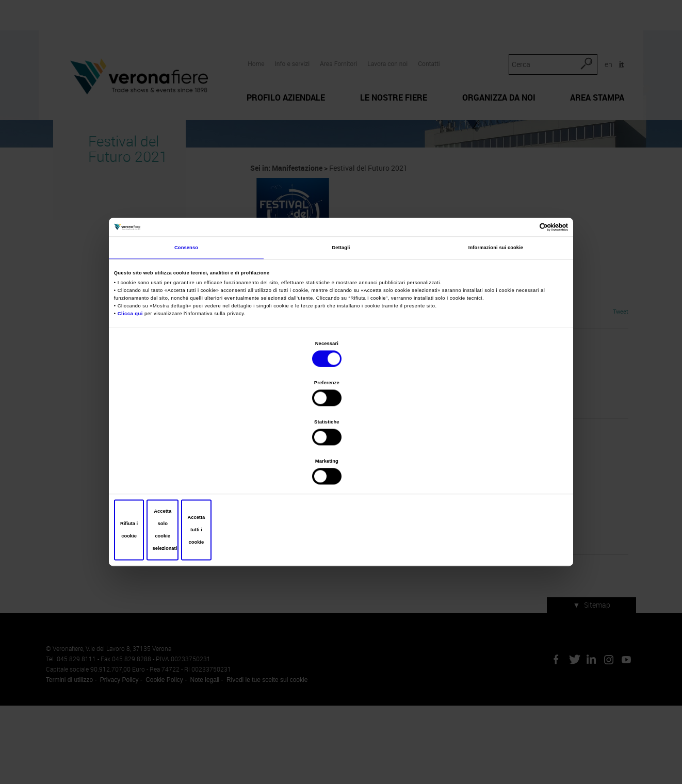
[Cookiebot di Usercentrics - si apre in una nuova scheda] (521, 306)
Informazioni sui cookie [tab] (496, 330)
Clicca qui (132, 395)
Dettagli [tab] (341, 330)
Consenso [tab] (186, 330)
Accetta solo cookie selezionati (341, 471)
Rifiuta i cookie (191, 471)
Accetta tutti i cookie (492, 471)
